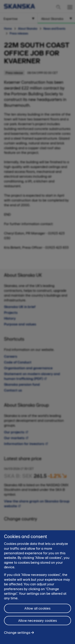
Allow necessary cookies (37, 623)
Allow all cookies (37, 611)
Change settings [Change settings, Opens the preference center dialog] (17, 635)
